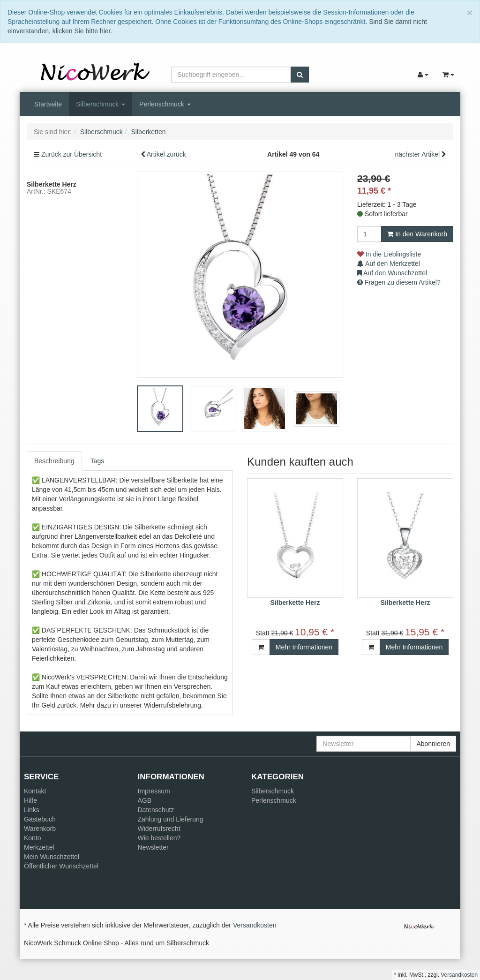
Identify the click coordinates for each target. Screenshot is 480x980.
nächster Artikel (418, 154)
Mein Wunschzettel (52, 857)
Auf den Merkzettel (389, 264)
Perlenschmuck (165, 104)
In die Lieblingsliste (389, 254)
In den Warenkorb (417, 234)
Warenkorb (40, 829)
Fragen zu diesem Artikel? (399, 282)
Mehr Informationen (304, 647)
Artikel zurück (166, 154)
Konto (33, 838)
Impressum (154, 791)
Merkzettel (39, 847)
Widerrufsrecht (159, 829)
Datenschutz (156, 810)
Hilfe (30, 800)
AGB (145, 800)
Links (32, 810)
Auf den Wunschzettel (392, 273)
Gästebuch (40, 819)
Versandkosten (255, 925)
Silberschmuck (101, 104)
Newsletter (153, 847)
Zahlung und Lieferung (171, 819)
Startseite (48, 104)
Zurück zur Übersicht (71, 154)
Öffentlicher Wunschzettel (61, 866)
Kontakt (35, 791)
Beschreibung (54, 461)
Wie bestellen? (159, 838)
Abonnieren (433, 744)
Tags (97, 461)
